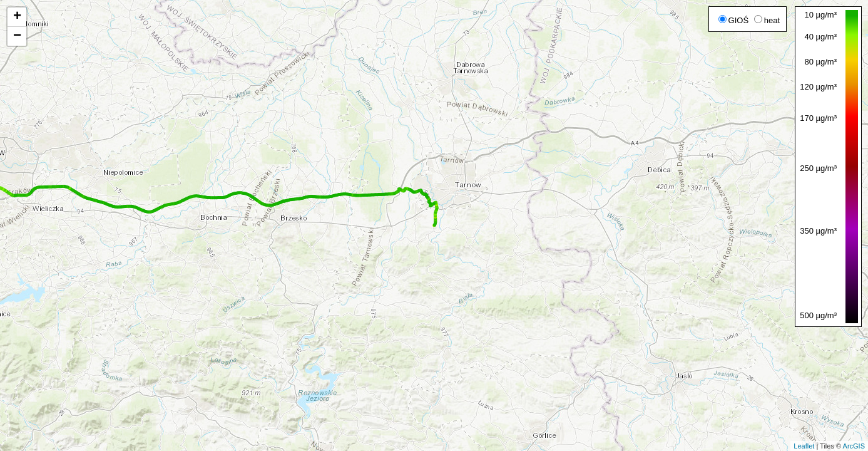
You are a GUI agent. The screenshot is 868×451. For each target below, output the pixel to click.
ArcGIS (854, 446)
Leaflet (804, 446)
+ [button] (17, 17)
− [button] (17, 36)
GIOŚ (734, 20)
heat (767, 20)
